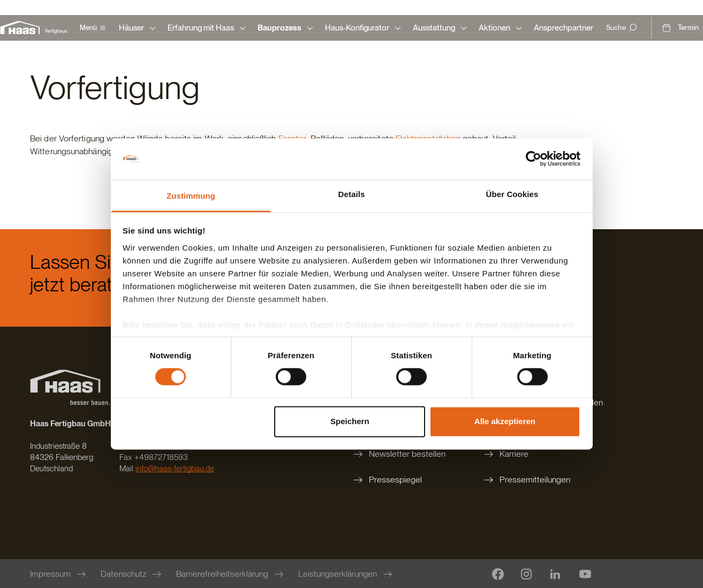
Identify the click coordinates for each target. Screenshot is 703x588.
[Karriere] (543, 454)
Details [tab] (352, 194)
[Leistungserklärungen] (346, 574)
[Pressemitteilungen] (543, 480)
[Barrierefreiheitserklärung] (231, 574)
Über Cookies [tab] (512, 194)
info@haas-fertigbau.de (175, 469)
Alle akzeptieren (505, 421)
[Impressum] (59, 574)
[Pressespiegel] (406, 480)
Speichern (350, 421)
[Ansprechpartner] (564, 28)
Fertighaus (56, 31)
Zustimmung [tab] (191, 196)
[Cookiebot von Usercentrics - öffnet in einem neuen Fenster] (534, 159)
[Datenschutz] (132, 574)
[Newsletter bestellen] (406, 454)
